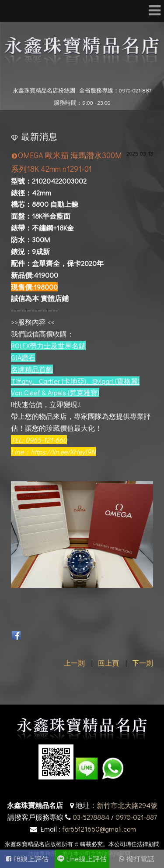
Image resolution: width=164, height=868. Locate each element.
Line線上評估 (87, 859)
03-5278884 (91, 817)
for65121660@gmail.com (99, 829)
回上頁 (108, 663)
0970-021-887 (136, 817)
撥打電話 (140, 859)
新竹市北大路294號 (127, 805)
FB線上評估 (31, 859)
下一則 (143, 663)
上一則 (74, 663)
